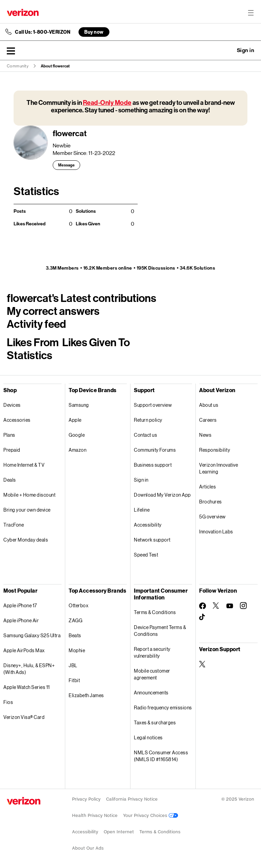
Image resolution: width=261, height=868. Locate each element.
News (205, 435)
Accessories (17, 420)
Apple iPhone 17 (20, 605)
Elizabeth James (86, 695)
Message (66, 165)
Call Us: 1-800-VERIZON (43, 32)
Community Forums (155, 450)
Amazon (77, 450)
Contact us (145, 435)
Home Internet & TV (24, 465)
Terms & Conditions (155, 612)
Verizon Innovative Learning (219, 468)
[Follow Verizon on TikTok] (203, 617)
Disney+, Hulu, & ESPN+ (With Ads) (29, 669)
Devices (12, 405)
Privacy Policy (86, 799)
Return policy (148, 420)
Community (18, 66)
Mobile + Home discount (29, 495)
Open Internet (119, 832)
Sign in (141, 480)
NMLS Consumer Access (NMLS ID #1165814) (161, 756)
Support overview (153, 405)
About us (209, 405)
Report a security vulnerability (152, 652)
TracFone (14, 525)
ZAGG (75, 620)
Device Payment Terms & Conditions (160, 631)
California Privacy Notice (132, 799)
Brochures (211, 502)
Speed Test (146, 555)
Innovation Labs (216, 532)
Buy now (94, 32)
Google (77, 435)
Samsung (79, 405)
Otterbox (79, 605)
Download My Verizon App (162, 495)
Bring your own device (27, 510)
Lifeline (142, 510)
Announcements (151, 693)
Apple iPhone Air (21, 620)
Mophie (77, 650)
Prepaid (12, 450)
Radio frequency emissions (163, 708)
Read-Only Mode (107, 103)
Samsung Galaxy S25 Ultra (32, 635)
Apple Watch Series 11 (27, 687)
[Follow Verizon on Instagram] (243, 606)
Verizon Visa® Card (24, 717)
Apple (75, 420)
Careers (208, 420)
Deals (10, 480)
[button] (11, 51)
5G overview (212, 517)
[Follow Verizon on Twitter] (216, 606)
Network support (152, 540)
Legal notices (148, 737)
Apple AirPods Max (24, 650)
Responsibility (215, 450)
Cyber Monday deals (26, 540)
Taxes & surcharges (155, 722)
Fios (8, 702)
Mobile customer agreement (152, 674)
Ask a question (227, 50)
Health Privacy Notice (95, 815)
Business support (153, 465)
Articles (207, 487)
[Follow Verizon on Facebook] (203, 606)
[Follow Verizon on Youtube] (230, 606)
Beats (75, 635)
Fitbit (74, 680)
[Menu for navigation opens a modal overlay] (251, 13)
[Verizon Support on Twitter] (203, 664)
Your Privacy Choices (151, 815)
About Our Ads (88, 848)
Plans (9, 435)
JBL (73, 665)
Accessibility (148, 525)
